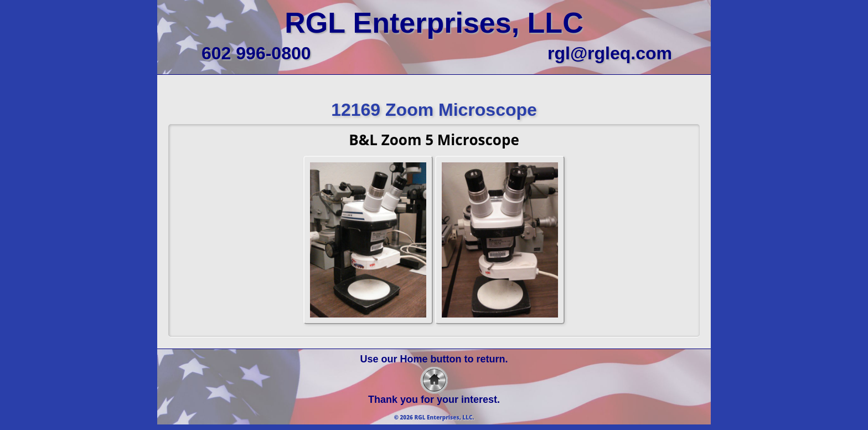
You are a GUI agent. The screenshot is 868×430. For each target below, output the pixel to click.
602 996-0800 (256, 53)
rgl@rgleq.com (610, 53)
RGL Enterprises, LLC (434, 23)
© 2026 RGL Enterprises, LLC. (434, 417)
